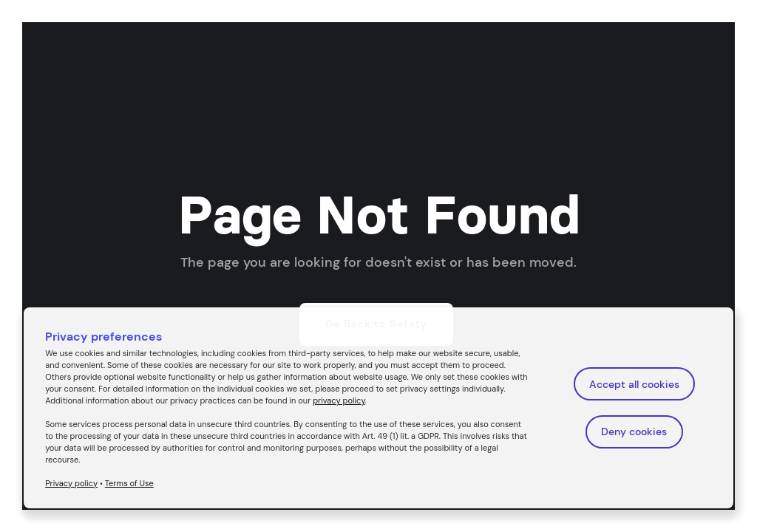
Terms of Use (129, 483)
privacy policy (339, 400)
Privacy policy (71, 483)
